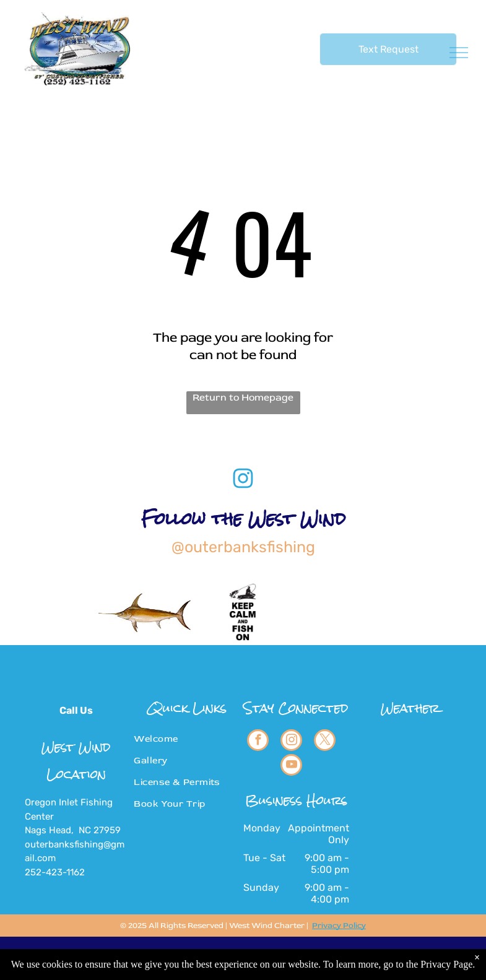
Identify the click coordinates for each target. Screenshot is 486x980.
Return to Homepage (243, 397)
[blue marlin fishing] (437, 612)
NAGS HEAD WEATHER (410, 776)
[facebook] (258, 742)
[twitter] (325, 742)
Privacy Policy (339, 926)
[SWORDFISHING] (146, 612)
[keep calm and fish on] (243, 612)
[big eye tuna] (340, 612)
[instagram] (291, 742)
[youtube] (291, 766)
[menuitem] (182, 739)
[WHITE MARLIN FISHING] (49, 612)
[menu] (459, 53)
